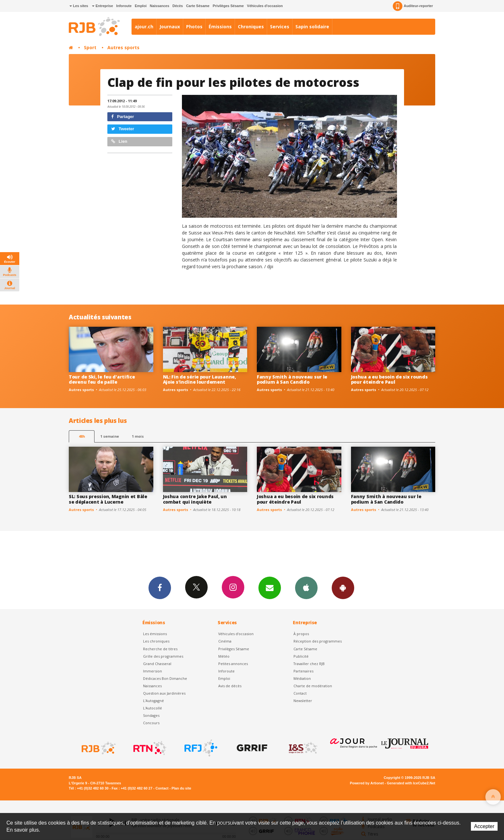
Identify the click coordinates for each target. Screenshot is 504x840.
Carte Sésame (198, 6)
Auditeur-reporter (413, 6)
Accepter (484, 826)
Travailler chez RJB (309, 664)
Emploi (141, 6)
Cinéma (225, 641)
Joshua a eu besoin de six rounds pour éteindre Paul (389, 379)
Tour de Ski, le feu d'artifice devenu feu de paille (102, 379)
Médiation (302, 678)
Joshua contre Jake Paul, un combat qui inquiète (195, 499)
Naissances (160, 6)
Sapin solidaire (312, 27)
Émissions (220, 27)
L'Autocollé (153, 708)
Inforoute (124, 6)
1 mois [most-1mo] (138, 436)
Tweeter (123, 129)
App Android (343, 588)
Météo (224, 656)
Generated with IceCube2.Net (411, 783)
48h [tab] (82, 436)
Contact (300, 693)
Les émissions (155, 634)
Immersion (153, 671)
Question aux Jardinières (164, 693)
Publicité (301, 656)
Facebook (160, 588)
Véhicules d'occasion (265, 6)
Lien (119, 141)
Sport (90, 47)
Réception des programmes (318, 641)
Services (280, 27)
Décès (178, 6)
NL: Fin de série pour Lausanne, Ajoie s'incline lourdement (199, 379)
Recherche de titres (160, 649)
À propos (301, 634)
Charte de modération (313, 686)
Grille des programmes (163, 656)
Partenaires (303, 671)
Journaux (170, 27)
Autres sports (123, 47)
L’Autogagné (153, 701)
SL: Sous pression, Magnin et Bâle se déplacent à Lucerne (108, 499)
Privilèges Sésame (228, 6)
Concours (151, 723)
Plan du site (181, 788)
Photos (194, 27)
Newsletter (303, 701)
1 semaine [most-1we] (110, 436)
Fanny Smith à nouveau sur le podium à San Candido (292, 379)
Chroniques (251, 27)
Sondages (151, 715)
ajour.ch (144, 27)
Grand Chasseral (157, 664)
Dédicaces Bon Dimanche (165, 678)
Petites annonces (233, 664)
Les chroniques (156, 641)
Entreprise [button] (102, 6)
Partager (123, 117)
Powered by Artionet (367, 783)
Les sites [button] (79, 6)
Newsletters (270, 588)
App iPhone (306, 588)
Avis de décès (230, 686)
